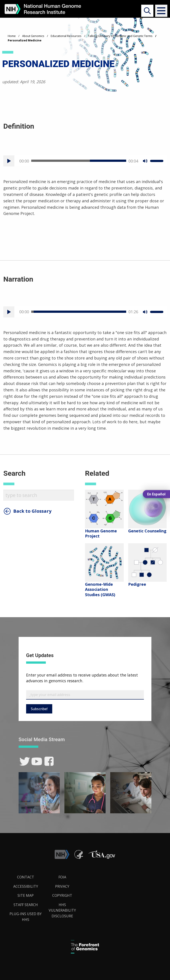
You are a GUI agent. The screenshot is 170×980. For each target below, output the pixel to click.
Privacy (62, 886)
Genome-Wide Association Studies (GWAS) (100, 589)
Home (12, 36)
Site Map (26, 895)
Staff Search (26, 905)
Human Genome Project (101, 533)
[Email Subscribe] (85, 695)
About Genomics (33, 36)
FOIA (62, 877)
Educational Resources (66, 36)
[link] (25, 761)
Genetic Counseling (147, 531)
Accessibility (26, 886)
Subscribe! (39, 709)
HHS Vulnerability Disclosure (62, 910)
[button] (159, 11)
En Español (156, 494)
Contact (26, 877)
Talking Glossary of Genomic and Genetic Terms (120, 36)
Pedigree (137, 584)
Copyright (62, 895)
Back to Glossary (32, 511)
